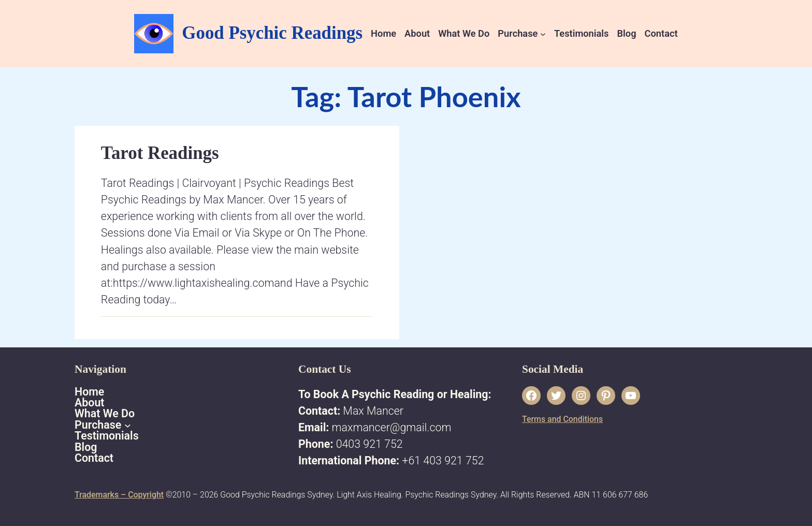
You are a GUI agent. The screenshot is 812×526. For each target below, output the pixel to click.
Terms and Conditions (562, 419)
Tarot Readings (160, 153)
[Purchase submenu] (543, 33)
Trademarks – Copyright (119, 495)
